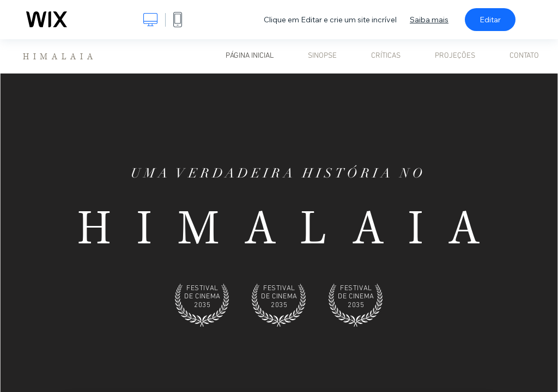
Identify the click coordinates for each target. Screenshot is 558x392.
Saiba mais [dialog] (429, 20)
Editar (490, 20)
